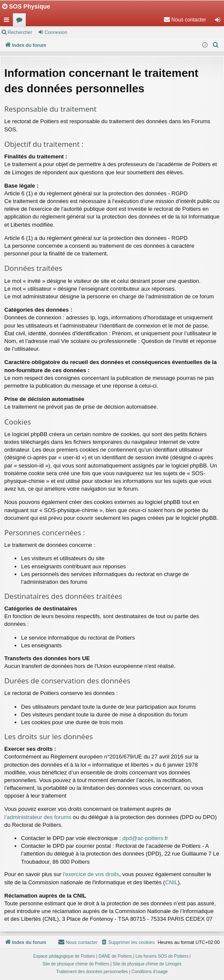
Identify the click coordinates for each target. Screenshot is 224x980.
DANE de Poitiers (115, 956)
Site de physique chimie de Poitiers (76, 964)
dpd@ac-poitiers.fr (145, 838)
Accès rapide (8, 21)
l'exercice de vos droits (91, 874)
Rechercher (20, 32)
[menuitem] (185, 20)
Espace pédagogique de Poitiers (64, 956)
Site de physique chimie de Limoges (147, 964)
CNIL (172, 882)
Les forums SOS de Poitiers (162, 956)
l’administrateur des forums (38, 817)
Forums (21, 21)
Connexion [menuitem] (219, 21)
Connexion (56, 32)
